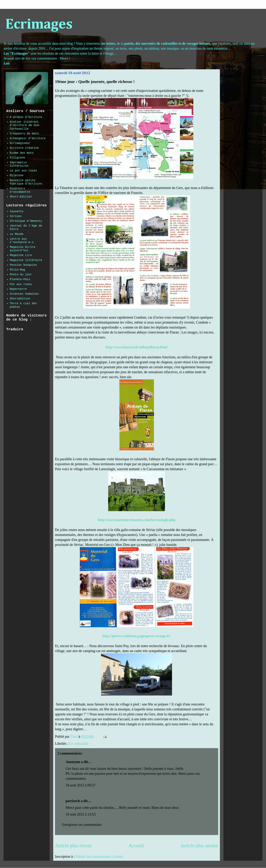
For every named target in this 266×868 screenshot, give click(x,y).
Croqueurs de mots (24, 134)
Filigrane (17, 158)
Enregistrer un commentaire (82, 825)
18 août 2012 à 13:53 (81, 814)
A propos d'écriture (26, 117)
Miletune (17, 176)
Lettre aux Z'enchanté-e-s (22, 241)
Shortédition (20, 299)
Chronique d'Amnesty (26, 221)
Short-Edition (21, 197)
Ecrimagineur (20, 143)
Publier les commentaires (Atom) (99, 856)
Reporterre (18, 289)
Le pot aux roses (23, 171)
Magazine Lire (21, 255)
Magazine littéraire (26, 260)
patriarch (73, 801)
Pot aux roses (21, 284)
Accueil (136, 846)
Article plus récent (73, 846)
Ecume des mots (22, 153)
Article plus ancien (199, 846)
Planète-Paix (20, 279)
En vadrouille (79, 744)
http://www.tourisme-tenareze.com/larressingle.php (137, 520)
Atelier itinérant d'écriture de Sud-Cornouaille (25, 125)
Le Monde (17, 234)
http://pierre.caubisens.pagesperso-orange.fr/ (137, 636)
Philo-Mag (17, 270)
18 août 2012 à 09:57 (81, 785)
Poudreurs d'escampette (20, 190)
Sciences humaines (24, 294)
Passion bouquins (23, 265)
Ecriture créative (24, 148)
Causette (17, 212)
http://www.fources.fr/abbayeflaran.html (137, 347)
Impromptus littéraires (19, 164)
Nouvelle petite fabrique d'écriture (26, 182)
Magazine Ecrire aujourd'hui (23, 249)
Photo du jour (21, 275)
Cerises (16, 216)
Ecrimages (39, 25)
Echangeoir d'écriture (28, 138)
